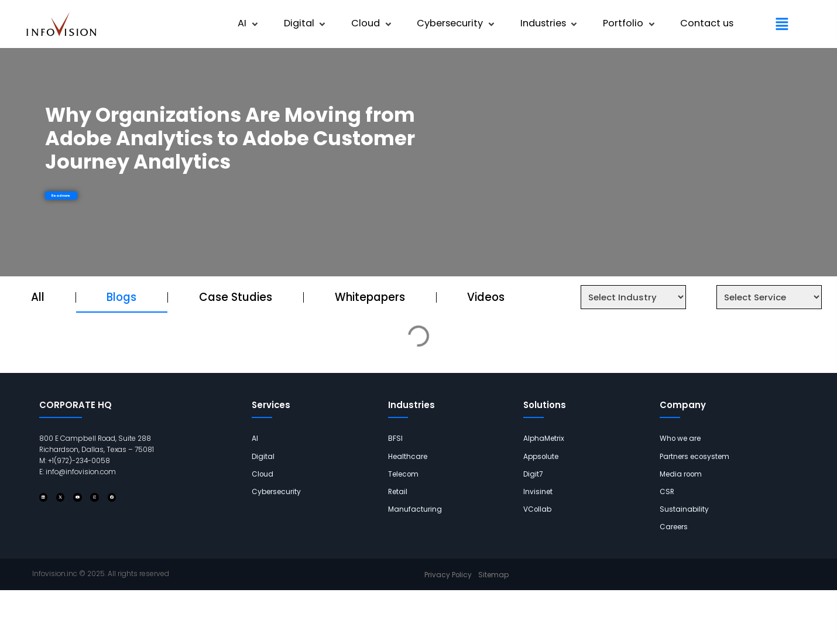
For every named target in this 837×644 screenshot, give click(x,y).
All (38, 297)
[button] (249, 24)
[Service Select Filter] (769, 297)
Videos (486, 297)
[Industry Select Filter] (633, 297)
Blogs (121, 297)
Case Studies (236, 297)
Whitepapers (370, 297)
